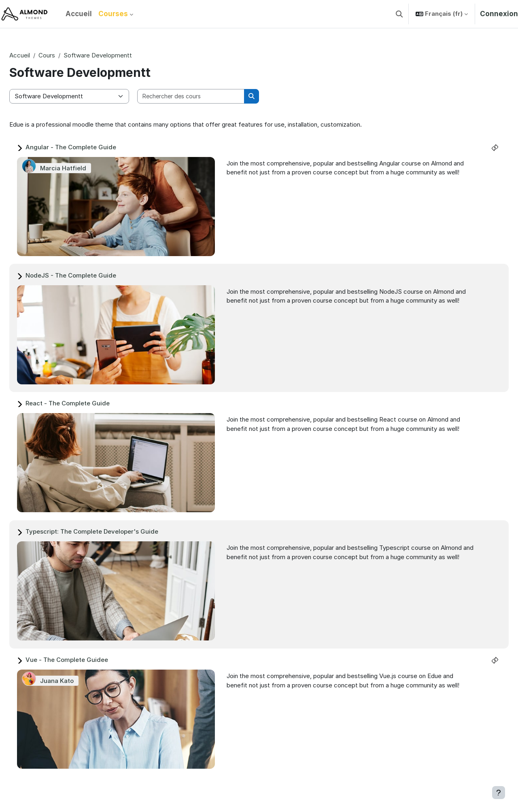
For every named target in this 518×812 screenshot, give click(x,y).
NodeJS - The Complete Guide (90, 275)
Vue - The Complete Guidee (86, 660)
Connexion (499, 14)
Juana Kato (76, 681)
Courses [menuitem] (113, 14)
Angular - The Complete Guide (90, 147)
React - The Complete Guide (87, 403)
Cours (66, 55)
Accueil (39, 55)
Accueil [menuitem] (79, 14)
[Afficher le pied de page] (499, 793)
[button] (399, 14)
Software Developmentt (117, 55)
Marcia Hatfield (83, 168)
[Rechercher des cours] (210, 96)
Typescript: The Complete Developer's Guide (111, 531)
